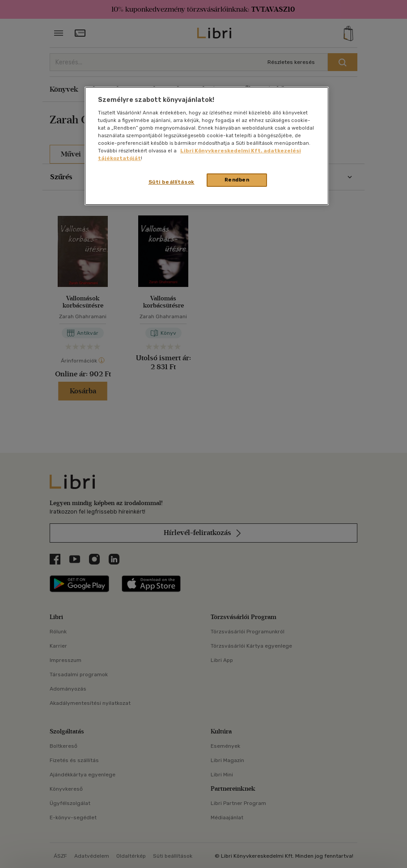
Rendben (237, 180)
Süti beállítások (172, 182)
